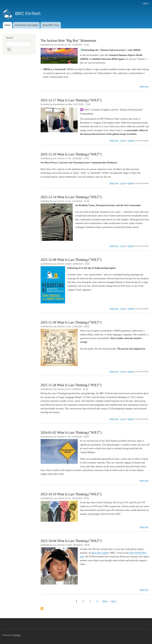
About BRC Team (51, 25)
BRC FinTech (28, 14)
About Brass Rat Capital (26, 25)
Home (7, 25)
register (131, 141)
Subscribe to (42, 609)
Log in (146, 3)
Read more (144, 87)
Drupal (17, 635)
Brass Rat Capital (100, 553)
